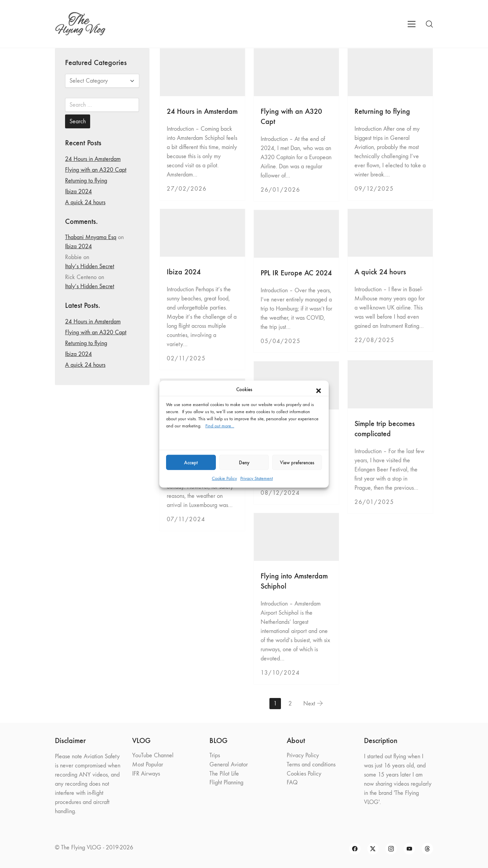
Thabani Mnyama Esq (91, 237)
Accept (191, 462)
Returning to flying (382, 111)
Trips (215, 755)
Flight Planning (226, 782)
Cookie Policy (224, 478)
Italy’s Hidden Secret (90, 266)
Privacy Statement (257, 478)
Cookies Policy (304, 774)
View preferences (297, 462)
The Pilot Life (224, 774)
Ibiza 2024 (184, 272)
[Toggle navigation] (412, 24)
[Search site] (429, 24)
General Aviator (229, 765)
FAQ (292, 782)
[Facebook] (355, 849)
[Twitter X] (373, 849)
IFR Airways (146, 774)
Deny (244, 462)
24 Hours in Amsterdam (202, 111)
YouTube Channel (153, 755)
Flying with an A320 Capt (96, 170)
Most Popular (148, 765)
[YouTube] (409, 849)
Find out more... (220, 426)
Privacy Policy (303, 755)
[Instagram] (391, 849)
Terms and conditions (311, 765)
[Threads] (427, 849)
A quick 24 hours (380, 272)
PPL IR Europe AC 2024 (296, 273)
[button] (319, 389)
